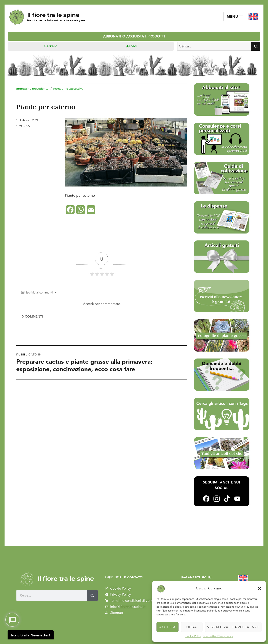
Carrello (51, 46)
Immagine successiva (68, 89)
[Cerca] (92, 595)
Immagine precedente (32, 89)
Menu (235, 17)
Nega (191, 627)
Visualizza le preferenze (233, 627)
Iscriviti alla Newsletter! (31, 635)
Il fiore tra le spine (53, 15)
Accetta (167, 627)
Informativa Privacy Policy (218, 636)
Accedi (132, 46)
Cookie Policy (193, 636)
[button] (259, 589)
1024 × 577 (23, 126)
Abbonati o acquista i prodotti (134, 36)
